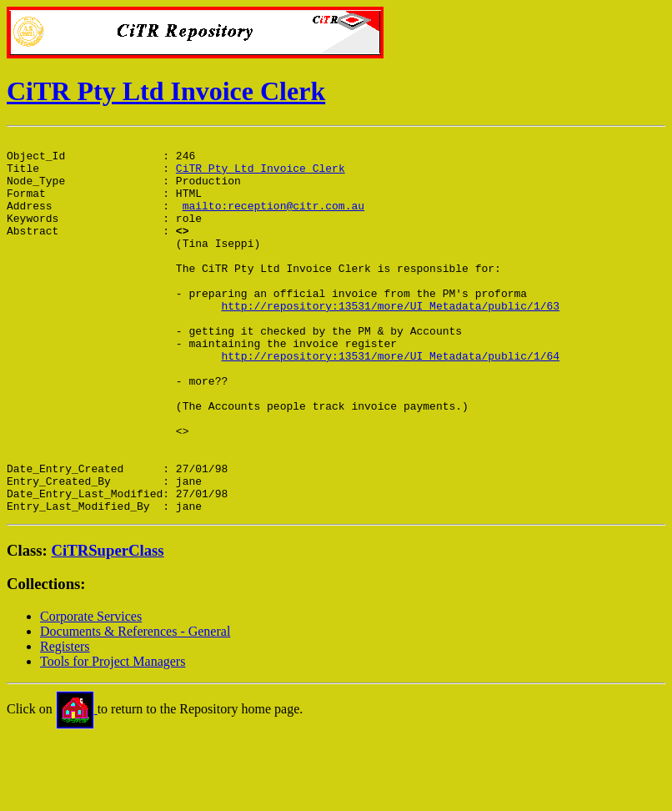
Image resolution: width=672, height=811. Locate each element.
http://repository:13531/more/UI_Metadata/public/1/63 (390, 340)
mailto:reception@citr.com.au (273, 220)
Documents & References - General (135, 706)
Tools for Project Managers (113, 736)
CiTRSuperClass (108, 625)
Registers (65, 721)
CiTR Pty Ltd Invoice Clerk (166, 91)
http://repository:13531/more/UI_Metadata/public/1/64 (390, 400)
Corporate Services (91, 691)
